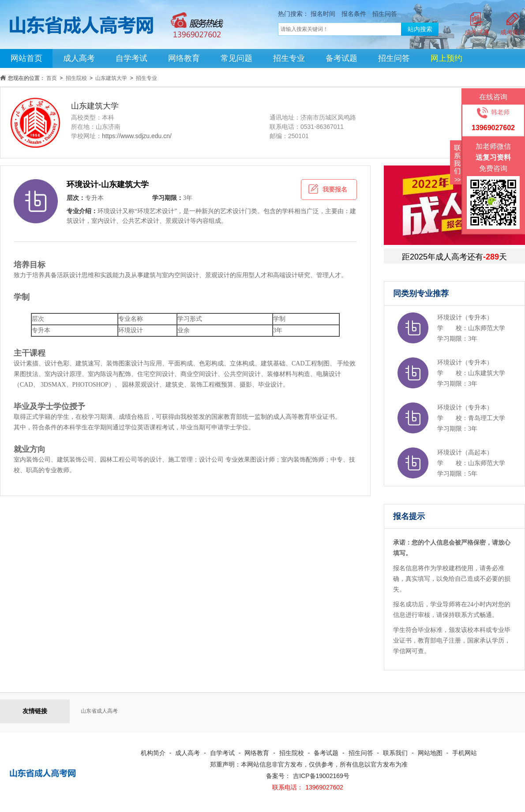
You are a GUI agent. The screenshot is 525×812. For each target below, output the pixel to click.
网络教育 (184, 58)
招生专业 (289, 58)
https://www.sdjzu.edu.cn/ (137, 136)
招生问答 (385, 14)
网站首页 (26, 58)
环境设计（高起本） (465, 453)
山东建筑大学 (111, 78)
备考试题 (341, 58)
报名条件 (354, 14)
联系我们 (395, 753)
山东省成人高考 (99, 711)
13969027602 (324, 787)
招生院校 (76, 78)
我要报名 (328, 189)
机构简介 (153, 753)
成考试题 (477, 32)
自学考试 (131, 58)
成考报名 (513, 32)
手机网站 (465, 753)
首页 (52, 78)
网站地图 (430, 753)
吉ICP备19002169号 (321, 776)
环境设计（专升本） (465, 318)
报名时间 (323, 14)
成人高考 (79, 58)
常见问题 (236, 58)
